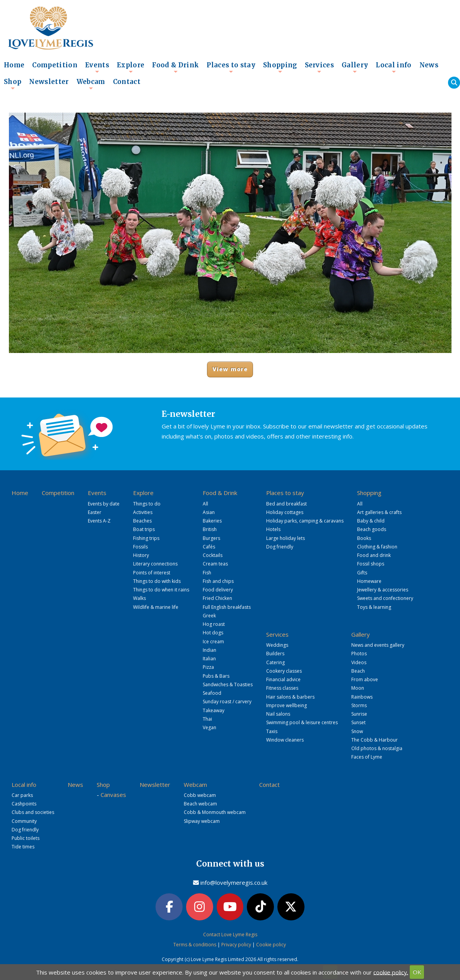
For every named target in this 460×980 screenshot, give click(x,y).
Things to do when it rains (161, 590)
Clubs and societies (33, 812)
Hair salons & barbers (290, 697)
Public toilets (26, 838)
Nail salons (278, 714)
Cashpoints (24, 804)
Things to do (147, 504)
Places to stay (231, 67)
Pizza (208, 667)
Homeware (369, 581)
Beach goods (372, 529)
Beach (358, 671)
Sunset (358, 722)
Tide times (23, 847)
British (210, 529)
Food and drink (374, 555)
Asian (209, 512)
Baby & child (371, 521)
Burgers (211, 538)
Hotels (273, 529)
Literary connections (155, 564)
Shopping (280, 67)
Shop (13, 84)
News (429, 65)
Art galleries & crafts (379, 512)
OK (417, 972)
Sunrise (359, 714)
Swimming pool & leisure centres (302, 722)
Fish (207, 573)
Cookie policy (271, 944)
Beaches (142, 521)
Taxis (272, 731)
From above (365, 679)
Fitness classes (282, 688)
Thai (207, 719)
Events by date (104, 504)
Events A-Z (99, 521)
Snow (357, 731)
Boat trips (144, 529)
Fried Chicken (217, 598)
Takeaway (214, 710)
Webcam (91, 84)
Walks (139, 598)
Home (14, 65)
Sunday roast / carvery (227, 702)
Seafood (212, 693)
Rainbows (362, 697)
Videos (359, 662)
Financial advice (283, 679)
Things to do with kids (157, 581)
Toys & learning (374, 607)
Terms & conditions (195, 944)
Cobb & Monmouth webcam (215, 812)
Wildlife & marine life (156, 607)
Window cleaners (285, 740)
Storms (359, 705)
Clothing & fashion (377, 547)
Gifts (362, 573)
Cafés (209, 547)
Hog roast (214, 624)
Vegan (209, 727)
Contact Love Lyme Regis (230, 933)
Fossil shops (371, 564)
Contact (127, 82)
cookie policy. (391, 972)
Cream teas (215, 564)
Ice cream (213, 642)
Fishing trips (146, 538)
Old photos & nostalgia (377, 748)
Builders (275, 654)
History (141, 555)
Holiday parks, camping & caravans (305, 521)
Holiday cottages (285, 512)
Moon (358, 688)
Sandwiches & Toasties (228, 684)
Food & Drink (175, 67)
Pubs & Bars (216, 676)
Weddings (277, 645)
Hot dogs (213, 633)
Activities (143, 512)
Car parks (22, 795)
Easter (95, 512)
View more (230, 369)
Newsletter (49, 82)
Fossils (140, 547)
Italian (209, 659)
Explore (131, 67)
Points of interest (152, 573)
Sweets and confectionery (385, 598)
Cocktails (213, 555)
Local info (393, 67)
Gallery (355, 67)
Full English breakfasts (227, 607)
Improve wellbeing (286, 705)
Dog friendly (280, 547)
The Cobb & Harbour (374, 740)
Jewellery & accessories (383, 590)
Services (320, 67)
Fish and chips (218, 581)
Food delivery (218, 590)
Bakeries (212, 521)
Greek (209, 616)
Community (24, 821)
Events (97, 67)
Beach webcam (200, 804)
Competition (55, 65)
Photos (359, 654)
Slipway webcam (202, 821)
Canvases (113, 795)
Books (364, 538)
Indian (209, 650)
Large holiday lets (286, 538)
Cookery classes (284, 671)
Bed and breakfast (286, 504)
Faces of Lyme (367, 757)
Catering (275, 662)
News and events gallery (378, 645)
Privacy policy (236, 944)
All (205, 504)
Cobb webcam (200, 795)
